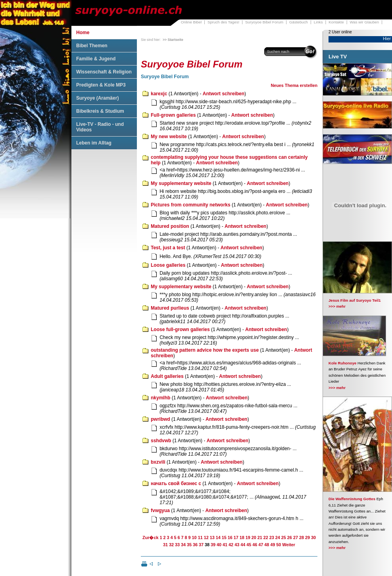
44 (243, 545)
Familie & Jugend (96, 59)
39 (213, 545)
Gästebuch (299, 22)
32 (171, 545)
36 (195, 545)
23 (272, 537)
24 (278, 537)
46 (255, 545)
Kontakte (336, 22)
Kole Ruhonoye (342, 363)
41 (225, 545)
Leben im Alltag (94, 143)
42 (231, 545)
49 (273, 545)
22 (266, 537)
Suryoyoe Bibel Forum (264, 22)
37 (201, 545)
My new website (169, 137)
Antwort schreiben (224, 94)
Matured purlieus (170, 308)
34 (183, 545)
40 (219, 545)
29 (307, 537)
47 (261, 545)
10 (194, 537)
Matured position (170, 226)
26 (290, 537)
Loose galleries (168, 265)
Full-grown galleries (173, 115)
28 (302, 537)
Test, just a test (168, 248)
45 (249, 545)
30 (313, 537)
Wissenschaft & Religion (104, 72)
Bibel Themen (92, 46)
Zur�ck (150, 537)
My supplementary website (181, 183)
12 (206, 537)
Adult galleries (167, 376)
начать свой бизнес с (176, 484)
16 (230, 537)
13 (212, 537)
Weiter (289, 545)
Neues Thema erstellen (294, 85)
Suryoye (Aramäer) (97, 98)
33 (177, 545)
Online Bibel (191, 22)
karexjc (159, 94)
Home (83, 33)
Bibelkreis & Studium (100, 111)
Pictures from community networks (191, 205)
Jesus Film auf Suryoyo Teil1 (355, 300)
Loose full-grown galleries (180, 329)
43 (237, 545)
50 (279, 545)
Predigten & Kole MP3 (101, 85)
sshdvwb (161, 441)
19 (248, 537)
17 (236, 537)
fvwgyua (160, 511)
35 (189, 545)
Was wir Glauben (365, 22)
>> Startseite (173, 40)
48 (267, 545)
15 (224, 537)
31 (165, 545)
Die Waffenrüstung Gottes (352, 499)
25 (284, 537)
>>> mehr (337, 306)
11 (200, 537)
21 (260, 537)
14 (218, 537)
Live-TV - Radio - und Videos (100, 127)
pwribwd (160, 419)
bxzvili (158, 462)
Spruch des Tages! (223, 22)
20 (254, 537)
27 (296, 537)
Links (318, 22)
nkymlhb (160, 398)
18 (242, 537)
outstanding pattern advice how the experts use (205, 350)
